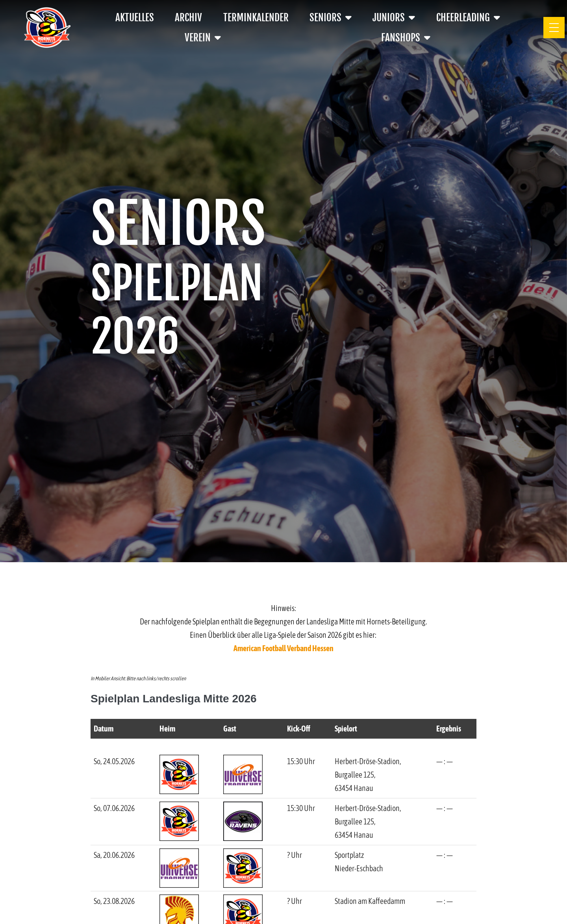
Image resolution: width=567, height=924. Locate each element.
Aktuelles (135, 18)
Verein (203, 38)
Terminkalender (256, 18)
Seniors (331, 18)
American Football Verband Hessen (283, 648)
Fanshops (406, 38)
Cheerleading (468, 18)
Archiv (188, 18)
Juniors (394, 18)
